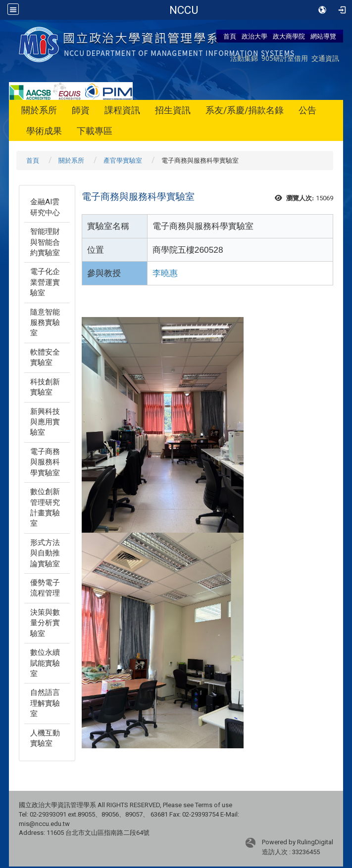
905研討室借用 (285, 58)
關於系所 (39, 110)
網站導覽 (323, 36)
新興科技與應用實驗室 (45, 422)
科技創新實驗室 (45, 387)
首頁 (230, 36)
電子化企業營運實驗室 (45, 282)
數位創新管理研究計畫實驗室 (45, 507)
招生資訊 (173, 110)
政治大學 (254, 36)
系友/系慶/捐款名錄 (245, 110)
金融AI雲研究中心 (45, 207)
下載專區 (95, 131)
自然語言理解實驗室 (45, 703)
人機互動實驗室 (45, 738)
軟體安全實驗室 (45, 357)
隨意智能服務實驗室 (45, 323)
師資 (81, 110)
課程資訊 (122, 110)
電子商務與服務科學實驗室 (45, 462)
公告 (307, 110)
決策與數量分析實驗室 (45, 623)
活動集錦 (244, 58)
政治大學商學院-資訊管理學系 (183, 10)
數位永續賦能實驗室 (45, 663)
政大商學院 (289, 36)
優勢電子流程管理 (45, 588)
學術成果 (44, 131)
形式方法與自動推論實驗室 (45, 553)
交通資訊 (325, 58)
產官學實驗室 (123, 160)
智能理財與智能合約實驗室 (45, 242)
